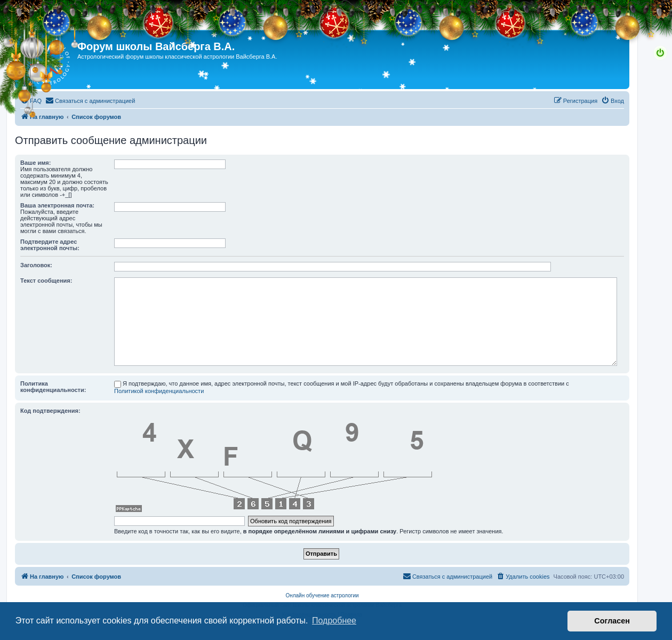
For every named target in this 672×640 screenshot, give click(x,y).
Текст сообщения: (46, 281)
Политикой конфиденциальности (159, 391)
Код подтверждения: (50, 411)
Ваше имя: (35, 163)
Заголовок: (36, 265)
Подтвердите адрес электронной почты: (50, 245)
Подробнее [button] (334, 621)
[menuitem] (31, 101)
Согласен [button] (612, 621)
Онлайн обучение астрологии (322, 595)
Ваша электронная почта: (57, 205)
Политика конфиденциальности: (53, 387)
